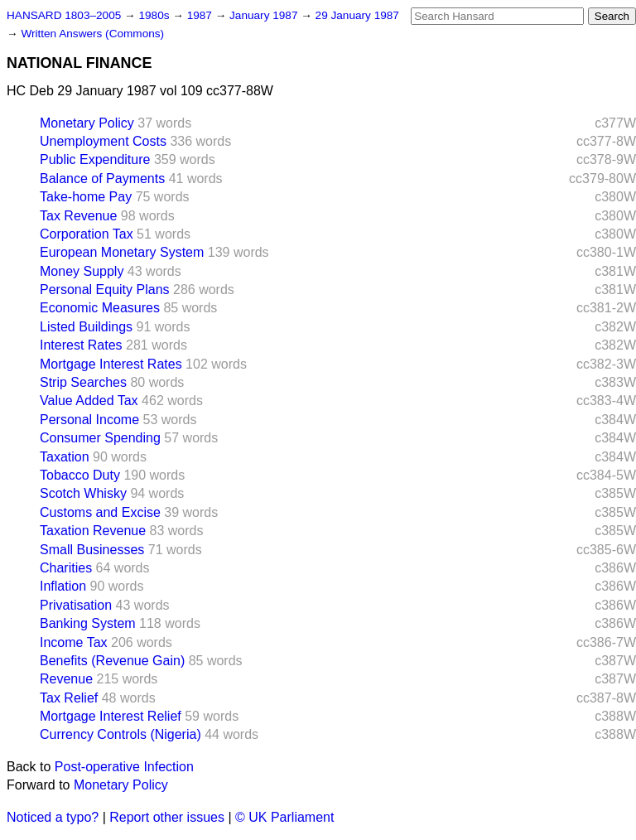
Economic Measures (100, 308)
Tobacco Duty (80, 475)
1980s (155, 15)
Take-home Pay (86, 197)
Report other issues (167, 817)
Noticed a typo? (53, 817)
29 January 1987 (357, 15)
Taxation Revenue (93, 531)
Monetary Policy (87, 123)
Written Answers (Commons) (92, 34)
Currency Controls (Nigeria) (120, 734)
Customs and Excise (100, 512)
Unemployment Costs (103, 141)
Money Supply (82, 271)
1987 (201, 15)
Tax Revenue (78, 216)
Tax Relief (69, 698)
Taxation (65, 457)
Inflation (63, 586)
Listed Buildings (86, 327)
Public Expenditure (95, 159)
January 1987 (265, 15)
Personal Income (89, 420)
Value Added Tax (89, 401)
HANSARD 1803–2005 (64, 15)
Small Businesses (92, 550)
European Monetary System (122, 252)
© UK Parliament (284, 817)
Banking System (88, 623)
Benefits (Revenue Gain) (112, 661)
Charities (66, 568)
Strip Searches (83, 382)
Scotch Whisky (83, 493)
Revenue (66, 679)
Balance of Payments (102, 179)
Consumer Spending (100, 438)
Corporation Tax (87, 234)
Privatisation (76, 605)
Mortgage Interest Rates (111, 364)
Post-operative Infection (124, 767)
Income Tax (74, 642)
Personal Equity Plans (105, 290)
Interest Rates (81, 345)
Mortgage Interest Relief (111, 716)
